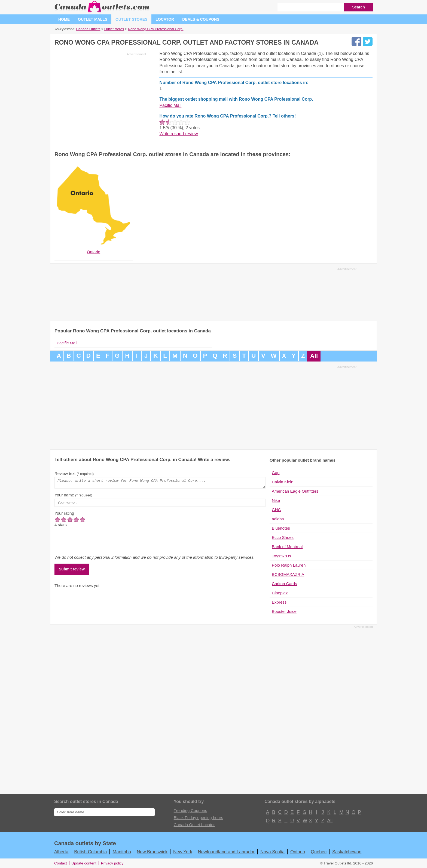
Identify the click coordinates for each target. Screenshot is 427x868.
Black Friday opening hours (199, 818)
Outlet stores (131, 19)
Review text (74, 473)
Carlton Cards (284, 584)
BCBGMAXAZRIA (288, 574)
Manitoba (122, 852)
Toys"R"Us (281, 556)
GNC (276, 510)
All (314, 356)
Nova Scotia (272, 852)
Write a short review (179, 134)
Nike (276, 500)
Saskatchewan (347, 852)
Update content (84, 863)
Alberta (61, 852)
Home (64, 19)
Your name (73, 497)
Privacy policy (112, 863)
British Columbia (90, 852)
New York (183, 852)
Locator (165, 19)
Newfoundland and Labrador (226, 852)
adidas (278, 519)
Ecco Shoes (283, 537)
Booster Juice (284, 611)
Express (279, 602)
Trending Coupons (190, 810)
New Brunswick (152, 852)
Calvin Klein (283, 482)
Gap (276, 473)
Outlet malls (93, 19)
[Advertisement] (100, 96)
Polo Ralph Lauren (289, 565)
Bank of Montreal (287, 547)
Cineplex (280, 593)
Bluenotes (281, 528)
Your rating (64, 515)
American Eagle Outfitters (295, 491)
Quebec (319, 852)
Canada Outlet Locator (194, 825)
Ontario (298, 852)
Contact (61, 863)
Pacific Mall (170, 105)
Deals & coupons (201, 19)
